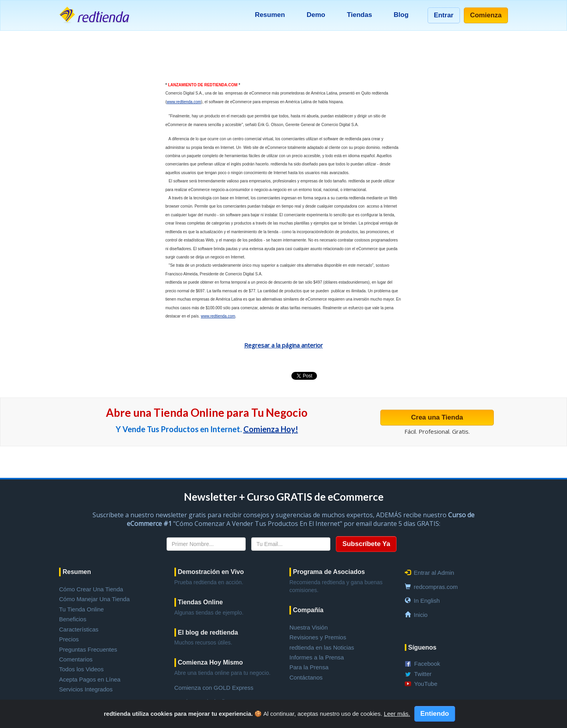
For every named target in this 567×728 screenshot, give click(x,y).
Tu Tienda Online (82, 609)
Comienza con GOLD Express (214, 688)
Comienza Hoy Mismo (210, 662)
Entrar (444, 15)
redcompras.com (436, 587)
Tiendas (359, 15)
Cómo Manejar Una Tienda (94, 599)
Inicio (421, 615)
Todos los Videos (81, 669)
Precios (69, 639)
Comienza (486, 15)
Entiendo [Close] (435, 714)
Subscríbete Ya (366, 544)
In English (427, 601)
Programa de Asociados (329, 572)
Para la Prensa (309, 667)
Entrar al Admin (434, 573)
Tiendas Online (200, 602)
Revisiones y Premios (318, 637)
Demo (316, 15)
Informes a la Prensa (317, 657)
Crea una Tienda (437, 417)
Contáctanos (306, 677)
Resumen (270, 15)
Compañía (308, 610)
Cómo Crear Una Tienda (91, 589)
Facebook (427, 664)
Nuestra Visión (309, 627)
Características (79, 629)
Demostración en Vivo (211, 572)
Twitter (423, 674)
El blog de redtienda (208, 632)
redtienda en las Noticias (322, 647)
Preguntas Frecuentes (88, 649)
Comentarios (76, 659)
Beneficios (73, 619)
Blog (401, 15)
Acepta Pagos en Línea (90, 679)
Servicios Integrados (86, 689)
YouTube (426, 684)
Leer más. (397, 714)
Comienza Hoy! (271, 429)
